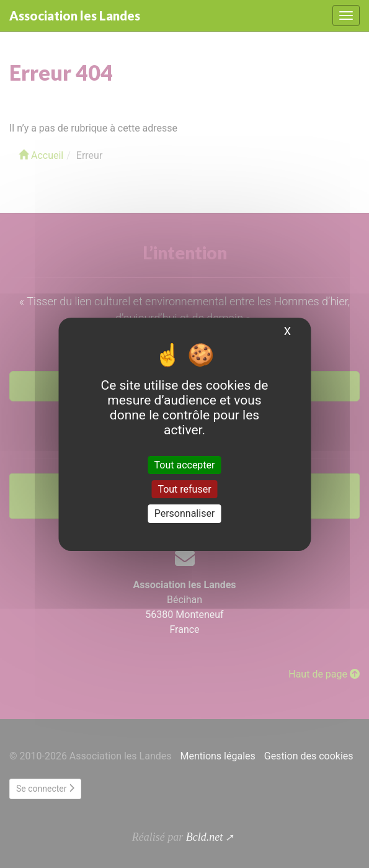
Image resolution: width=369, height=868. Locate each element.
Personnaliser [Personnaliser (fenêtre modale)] (185, 513)
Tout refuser (184, 489)
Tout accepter (185, 465)
